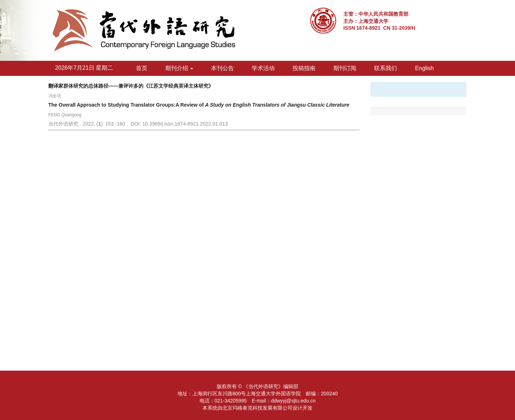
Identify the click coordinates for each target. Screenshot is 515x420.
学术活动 (263, 68)
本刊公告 (222, 68)
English (424, 68)
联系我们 (386, 68)
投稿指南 (304, 68)
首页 (142, 68)
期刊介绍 (179, 68)
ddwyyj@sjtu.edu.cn (293, 401)
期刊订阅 (345, 68)
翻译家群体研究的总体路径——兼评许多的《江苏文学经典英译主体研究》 (131, 86)
